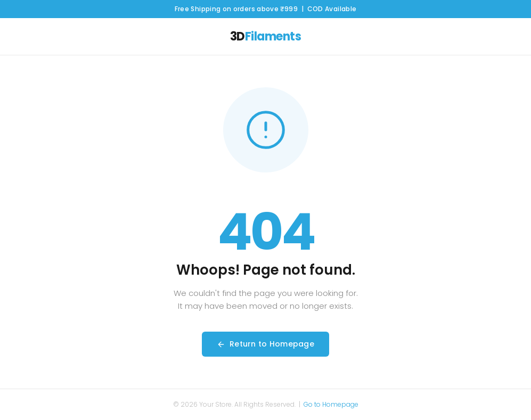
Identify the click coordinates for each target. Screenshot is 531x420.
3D (266, 36)
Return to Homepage (265, 344)
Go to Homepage (331, 404)
